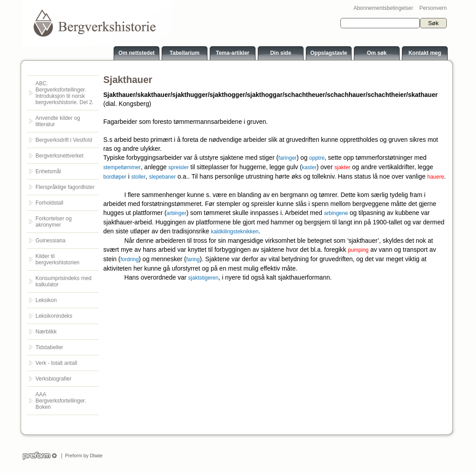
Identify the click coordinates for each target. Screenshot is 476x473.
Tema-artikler (233, 53)
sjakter (342, 167)
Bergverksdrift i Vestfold (64, 140)
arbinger (176, 213)
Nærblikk (46, 332)
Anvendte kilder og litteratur (58, 121)
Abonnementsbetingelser (383, 8)
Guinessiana (51, 241)
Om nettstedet (137, 53)
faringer (288, 158)
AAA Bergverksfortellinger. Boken (61, 401)
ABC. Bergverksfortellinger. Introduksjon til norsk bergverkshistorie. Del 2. (64, 93)
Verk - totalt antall (56, 363)
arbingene (336, 213)
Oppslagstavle (329, 53)
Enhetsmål (48, 171)
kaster (309, 167)
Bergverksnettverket (59, 156)
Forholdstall (49, 203)
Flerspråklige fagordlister (65, 187)
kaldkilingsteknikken (235, 232)
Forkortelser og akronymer (54, 222)
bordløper (115, 177)
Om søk (377, 53)
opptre (317, 158)
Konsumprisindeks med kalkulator (64, 281)
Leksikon (46, 300)
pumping (358, 250)
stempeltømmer (122, 167)
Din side (281, 53)
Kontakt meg (425, 53)
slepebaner (162, 177)
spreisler (178, 167)
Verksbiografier (53, 379)
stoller (138, 177)
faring (193, 259)
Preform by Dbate (82, 455)
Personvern (433, 8)
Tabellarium (185, 53)
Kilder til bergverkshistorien (57, 259)
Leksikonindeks (54, 316)
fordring (130, 259)
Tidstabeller (49, 347)
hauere (435, 177)
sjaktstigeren (203, 278)
